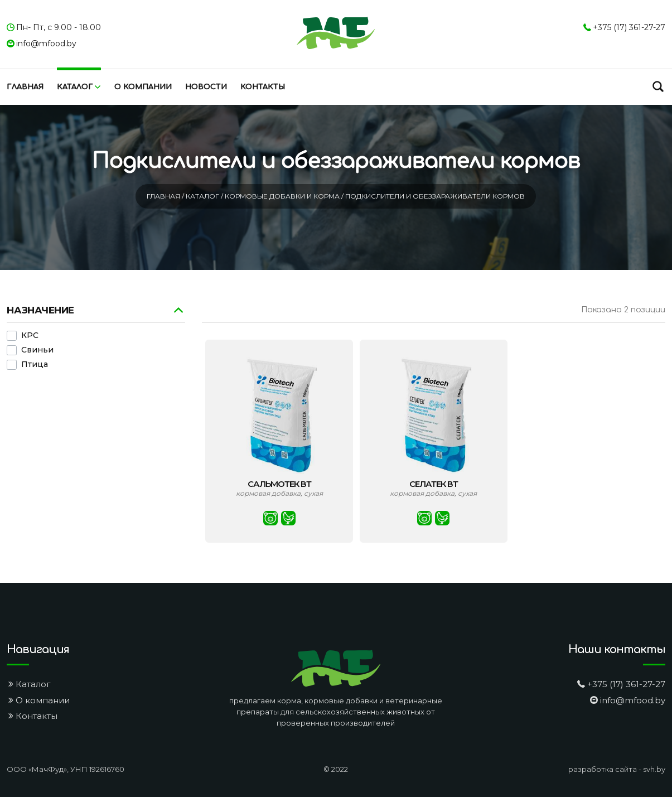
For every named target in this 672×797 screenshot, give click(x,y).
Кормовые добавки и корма (283, 196)
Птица (35, 365)
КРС (30, 336)
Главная (25, 87)
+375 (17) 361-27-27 (629, 27)
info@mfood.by (46, 44)
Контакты (263, 87)
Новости (206, 87)
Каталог (75, 87)
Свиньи (37, 350)
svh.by (654, 769)
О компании (143, 87)
